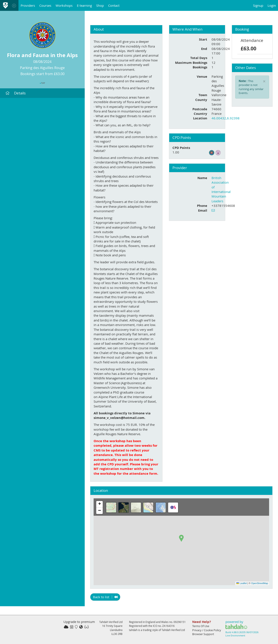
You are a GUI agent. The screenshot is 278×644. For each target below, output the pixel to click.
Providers (28, 5)
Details (16, 93)
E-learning (84, 5)
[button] (181, 538)
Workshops (64, 5)
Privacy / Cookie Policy (207, 630)
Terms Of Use (201, 626)
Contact (114, 5)
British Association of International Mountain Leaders (221, 189)
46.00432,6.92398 (226, 118)
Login (272, 5)
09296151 (180, 622)
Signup (258, 5)
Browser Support (203, 634)
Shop (100, 5)
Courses (45, 5)
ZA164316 (168, 626)
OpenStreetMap (260, 583)
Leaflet (242, 583)
